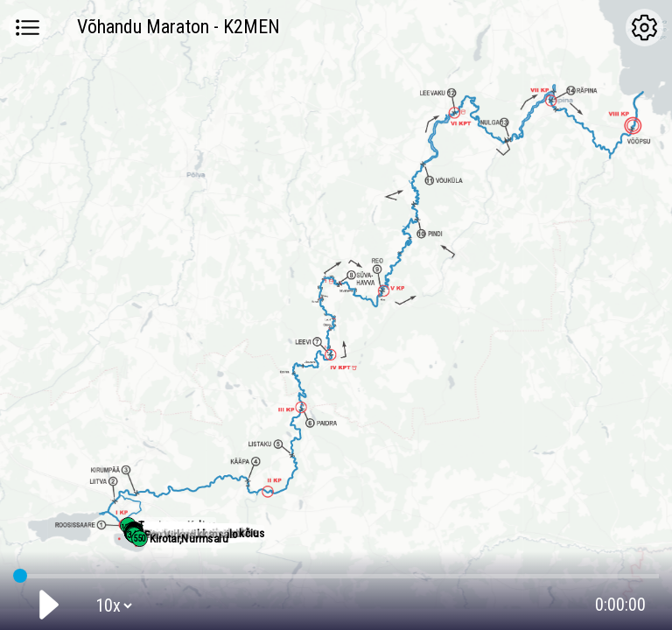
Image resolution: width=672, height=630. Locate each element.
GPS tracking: (336, 572)
